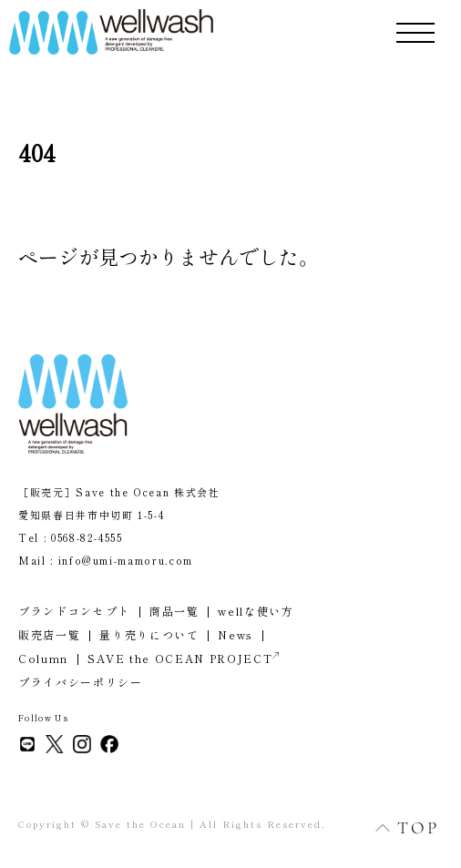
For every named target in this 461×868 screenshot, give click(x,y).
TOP (397, 827)
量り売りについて (149, 634)
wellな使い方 (256, 611)
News (236, 634)
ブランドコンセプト (74, 611)
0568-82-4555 (87, 537)
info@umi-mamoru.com (126, 560)
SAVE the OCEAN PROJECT (183, 658)
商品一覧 (174, 611)
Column (43, 658)
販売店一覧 (49, 634)
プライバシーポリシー (81, 682)
